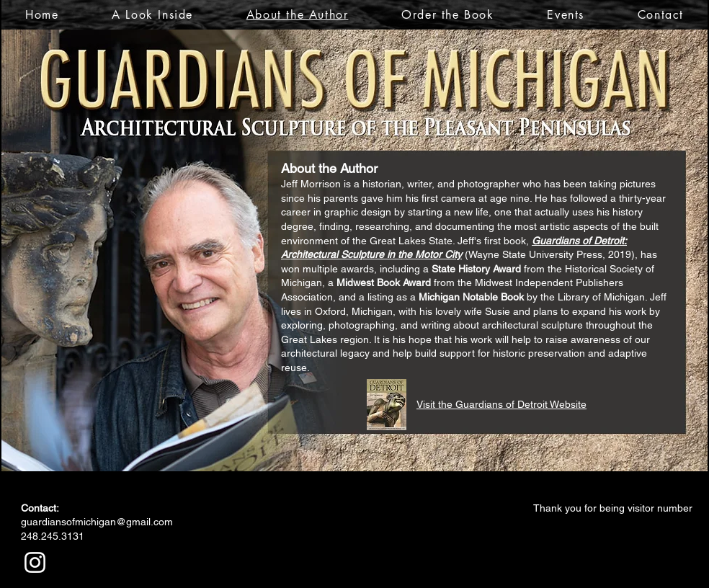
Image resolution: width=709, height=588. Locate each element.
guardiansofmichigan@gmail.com (97, 522)
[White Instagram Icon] (35, 562)
